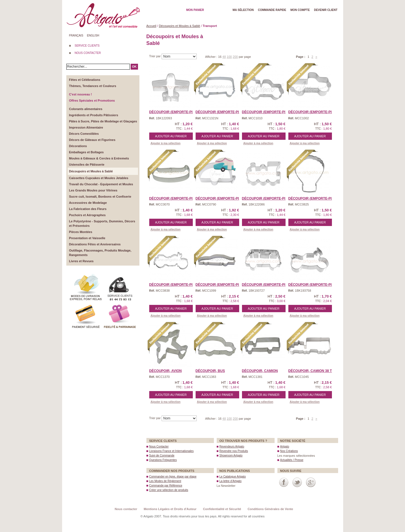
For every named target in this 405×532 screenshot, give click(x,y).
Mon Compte (300, 10)
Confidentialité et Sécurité (222, 509)
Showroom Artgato (231, 455)
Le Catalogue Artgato (233, 477)
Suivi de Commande (162, 455)
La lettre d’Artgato (231, 481)
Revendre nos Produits (234, 451)
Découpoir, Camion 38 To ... (313, 371)
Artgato (285, 447)
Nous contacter (126, 509)
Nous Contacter (159, 447)
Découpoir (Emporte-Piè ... (267, 112)
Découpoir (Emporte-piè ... (174, 112)
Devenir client (326, 10)
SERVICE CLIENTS (87, 46)
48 (224, 57)
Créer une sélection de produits (169, 490)
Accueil (151, 26)
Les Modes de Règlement (165, 481)
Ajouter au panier (171, 136)
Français (76, 36)
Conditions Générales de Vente (270, 509)
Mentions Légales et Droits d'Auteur (170, 509)
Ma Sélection (243, 10)
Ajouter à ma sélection (166, 143)
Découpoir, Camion (260, 371)
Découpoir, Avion (166, 371)
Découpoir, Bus (210, 371)
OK (134, 67)
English (93, 36)
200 (235, 57)
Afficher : (212, 57)
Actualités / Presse (292, 460)
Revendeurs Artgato (232, 447)
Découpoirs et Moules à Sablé (179, 26)
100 (229, 57)
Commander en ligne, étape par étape (173, 477)
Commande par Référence (166, 486)
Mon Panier (195, 10)
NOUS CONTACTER (88, 53)
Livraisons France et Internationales (171, 451)
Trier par (155, 56)
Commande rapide (272, 10)
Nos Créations (289, 451)
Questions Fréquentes (163, 460)
